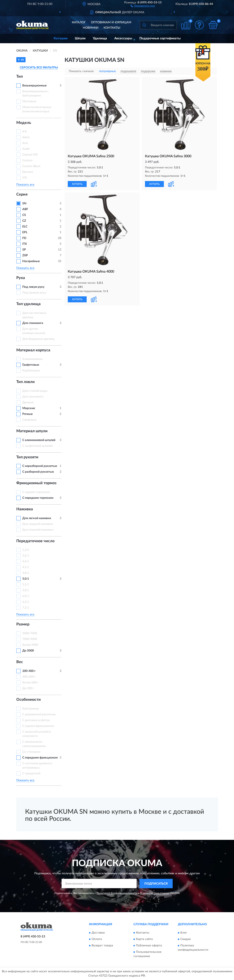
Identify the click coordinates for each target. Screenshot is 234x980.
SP (24, 250)
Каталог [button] (79, 22)
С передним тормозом (38, 498)
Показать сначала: (82, 71)
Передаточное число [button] (35, 541)
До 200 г (28, 688)
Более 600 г (30, 683)
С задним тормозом (36, 492)
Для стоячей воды (35, 391)
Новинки (91, 28)
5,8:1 (26, 590)
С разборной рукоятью (38, 472)
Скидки (186, 939)
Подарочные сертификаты (160, 38)
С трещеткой (31, 774)
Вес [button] (20, 662)
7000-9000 (30, 639)
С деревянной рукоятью (39, 714)
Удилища (100, 38)
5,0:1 (26, 579)
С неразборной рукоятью (40, 466)
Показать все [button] (25, 185)
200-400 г (29, 671)
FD (24, 238)
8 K (25, 132)
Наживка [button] (25, 509)
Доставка (98, 933)
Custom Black (31, 166)
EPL (25, 232)
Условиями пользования (155, 893)
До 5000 (28, 651)
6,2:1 (26, 602)
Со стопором (31, 752)
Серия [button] (22, 195)
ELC (25, 227)
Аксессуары (123, 38)
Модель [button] (24, 123)
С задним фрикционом (38, 726)
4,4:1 (26, 561)
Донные (28, 402)
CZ (24, 221)
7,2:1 (26, 608)
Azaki (26, 149)
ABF (25, 209)
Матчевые (29, 101)
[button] (143, 6)
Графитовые (31, 365)
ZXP (25, 255)
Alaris (26, 137)
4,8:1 (26, 573)
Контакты (112, 28)
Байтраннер (31, 709)
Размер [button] (23, 624)
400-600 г (29, 677)
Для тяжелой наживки (38, 530)
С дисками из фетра (36, 720)
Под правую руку (34, 293)
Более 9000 (30, 645)
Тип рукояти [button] (27, 457)
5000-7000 (30, 633)
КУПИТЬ (77, 184)
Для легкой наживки (37, 518)
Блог (184, 933)
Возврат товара (102, 946)
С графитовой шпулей (37, 446)
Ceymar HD (30, 155)
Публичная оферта (149, 946)
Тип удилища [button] (28, 304)
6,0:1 (26, 596)
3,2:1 (26, 556)
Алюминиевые (32, 359)
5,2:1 (26, 585)
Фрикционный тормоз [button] (36, 483)
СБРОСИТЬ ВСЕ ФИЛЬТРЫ (39, 68)
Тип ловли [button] (26, 382)
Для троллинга (33, 397)
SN (24, 203)
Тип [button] (20, 77)
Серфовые (29, 420)
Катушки (61, 38)
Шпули (80, 38)
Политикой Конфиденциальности (117, 893)
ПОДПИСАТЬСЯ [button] (156, 884)
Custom (27, 160)
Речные (27, 414)
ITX (25, 178)
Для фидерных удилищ (38, 339)
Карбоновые (31, 371)
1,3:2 (26, 550)
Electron (28, 172)
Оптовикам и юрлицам (111, 22)
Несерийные (31, 261)
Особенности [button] (29, 700)
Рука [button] (21, 278)
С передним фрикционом (40, 758)
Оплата (97, 939)
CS (24, 215)
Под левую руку (33, 287)
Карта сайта (144, 939)
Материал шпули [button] (32, 431)
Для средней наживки (38, 524)
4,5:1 (26, 567)
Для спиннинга (33, 323)
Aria (25, 143)
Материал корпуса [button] (33, 350)
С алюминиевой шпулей (39, 440)
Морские (29, 408)
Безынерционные (34, 86)
